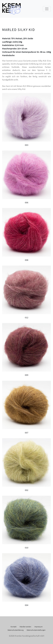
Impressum (39, 627)
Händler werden (25, 627)
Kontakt (13, 627)
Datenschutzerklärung (16, 630)
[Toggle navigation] (47, 9)
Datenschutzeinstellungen (36, 630)
